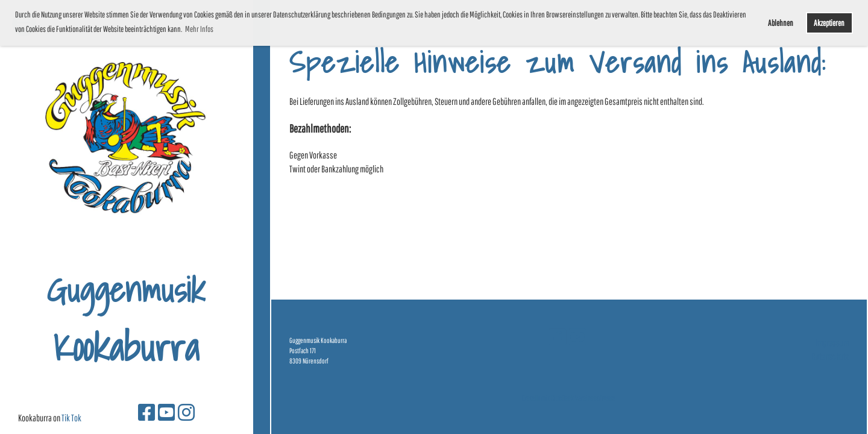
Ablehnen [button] (781, 23)
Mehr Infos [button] (199, 29)
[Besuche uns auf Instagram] (186, 412)
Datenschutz (830, 356)
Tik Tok (71, 418)
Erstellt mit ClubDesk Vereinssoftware (569, 398)
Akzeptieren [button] (829, 23)
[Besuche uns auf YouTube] (166, 412)
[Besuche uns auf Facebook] (146, 412)
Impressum (832, 342)
